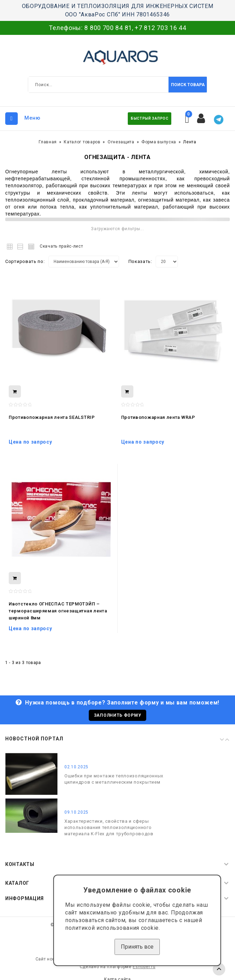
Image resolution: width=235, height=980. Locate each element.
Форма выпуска (159, 142)
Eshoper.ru (144, 967)
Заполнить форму (118, 715)
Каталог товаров (82, 142)
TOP (219, 969)
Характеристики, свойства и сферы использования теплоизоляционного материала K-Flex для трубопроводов (109, 827)
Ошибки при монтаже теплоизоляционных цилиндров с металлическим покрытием (114, 779)
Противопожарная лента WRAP (158, 417)
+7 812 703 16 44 (160, 28)
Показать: (140, 261)
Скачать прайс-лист (61, 246)
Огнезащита (121, 142)
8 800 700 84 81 (108, 28)
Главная (48, 142)
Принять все (137, 947)
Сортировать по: (25, 261)
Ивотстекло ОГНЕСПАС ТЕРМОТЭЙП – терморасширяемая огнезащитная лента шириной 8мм (58, 611)
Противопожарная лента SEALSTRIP (52, 417)
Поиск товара (188, 85)
